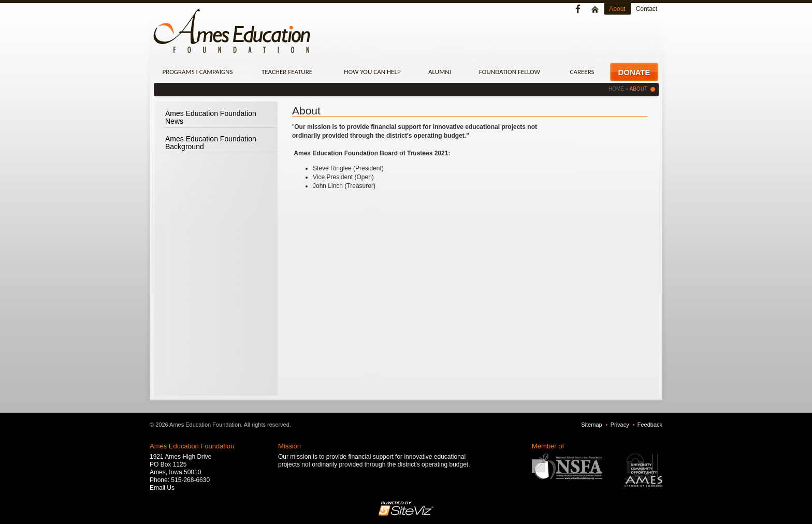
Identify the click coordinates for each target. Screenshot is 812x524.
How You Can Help (372, 72)
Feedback (650, 425)
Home (616, 89)
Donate (634, 72)
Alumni (440, 72)
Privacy (620, 425)
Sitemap (591, 425)
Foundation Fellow (510, 72)
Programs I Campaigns (198, 72)
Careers (582, 72)
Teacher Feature (287, 72)
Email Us (162, 488)
